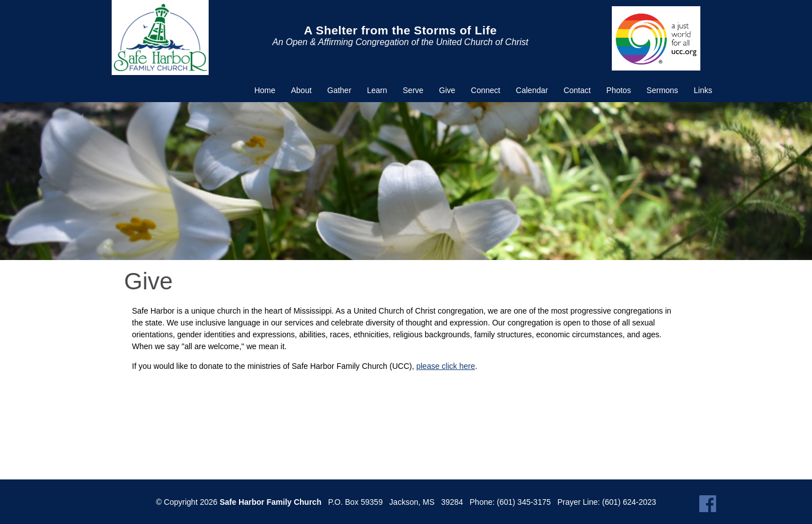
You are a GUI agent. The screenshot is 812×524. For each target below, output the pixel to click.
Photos (619, 90)
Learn (377, 90)
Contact (577, 90)
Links (703, 90)
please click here (445, 366)
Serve (413, 90)
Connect (486, 90)
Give (447, 90)
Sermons (663, 90)
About (301, 90)
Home (265, 90)
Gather (339, 90)
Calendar (532, 90)
